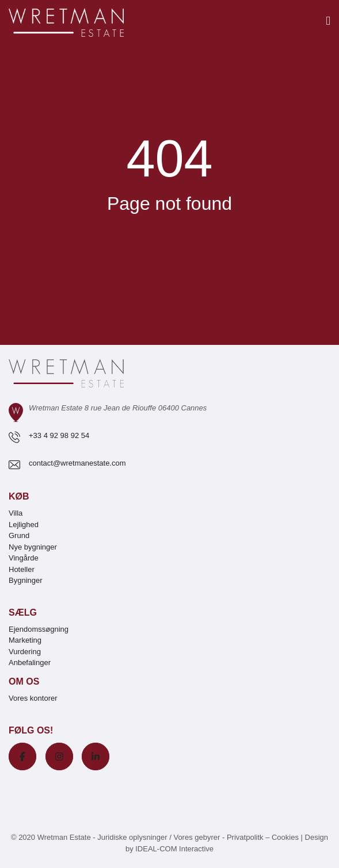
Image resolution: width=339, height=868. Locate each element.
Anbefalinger (30, 662)
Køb (19, 496)
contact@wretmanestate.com (77, 463)
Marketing (25, 640)
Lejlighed (24, 525)
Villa (16, 513)
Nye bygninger (33, 547)
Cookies (285, 837)
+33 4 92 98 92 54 (59, 435)
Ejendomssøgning (39, 629)
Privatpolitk (245, 837)
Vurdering (25, 652)
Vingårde (24, 558)
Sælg (23, 612)
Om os (24, 681)
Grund (19, 535)
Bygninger (26, 580)
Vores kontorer (33, 698)
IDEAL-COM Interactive (174, 849)
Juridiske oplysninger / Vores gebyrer (159, 837)
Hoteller (22, 569)
